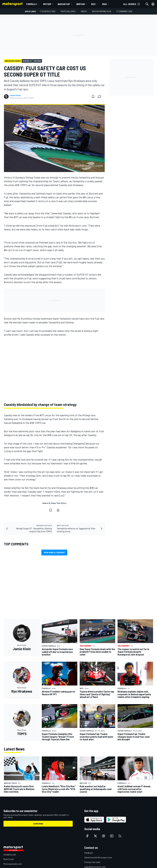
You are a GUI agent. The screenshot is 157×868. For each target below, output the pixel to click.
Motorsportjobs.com (13, 864)
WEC (93, 4)
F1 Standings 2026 (124, 11)
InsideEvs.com (10, 855)
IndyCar (81, 4)
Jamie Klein (15, 95)
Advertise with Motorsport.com (98, 857)
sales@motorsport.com (95, 867)
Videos (84, 11)
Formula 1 (31, 4)
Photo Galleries (68, 11)
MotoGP (47, 4)
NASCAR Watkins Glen (102, 11)
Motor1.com (9, 859)
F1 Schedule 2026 (48, 11)
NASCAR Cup (64, 4)
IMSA (104, 4)
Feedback (89, 853)
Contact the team (92, 862)
